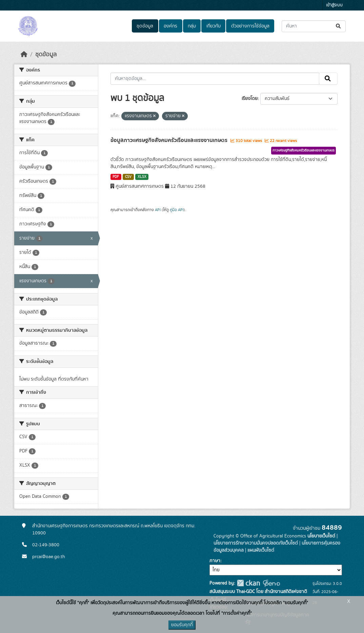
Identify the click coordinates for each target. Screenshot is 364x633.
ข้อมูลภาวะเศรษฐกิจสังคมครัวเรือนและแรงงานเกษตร (170, 140)
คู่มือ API (177, 210)
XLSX (142, 177)
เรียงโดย (250, 99)
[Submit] (339, 26)
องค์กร (170, 26)
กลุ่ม (192, 26)
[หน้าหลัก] (24, 55)
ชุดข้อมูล (145, 26)
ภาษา (215, 561)
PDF (116, 177)
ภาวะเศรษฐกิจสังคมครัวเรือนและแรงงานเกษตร (304, 150)
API (158, 210)
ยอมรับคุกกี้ (182, 625)
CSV (128, 177)
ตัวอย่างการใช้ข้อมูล (250, 26)
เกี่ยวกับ (214, 26)
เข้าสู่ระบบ (334, 5)
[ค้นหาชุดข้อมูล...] (314, 26)
